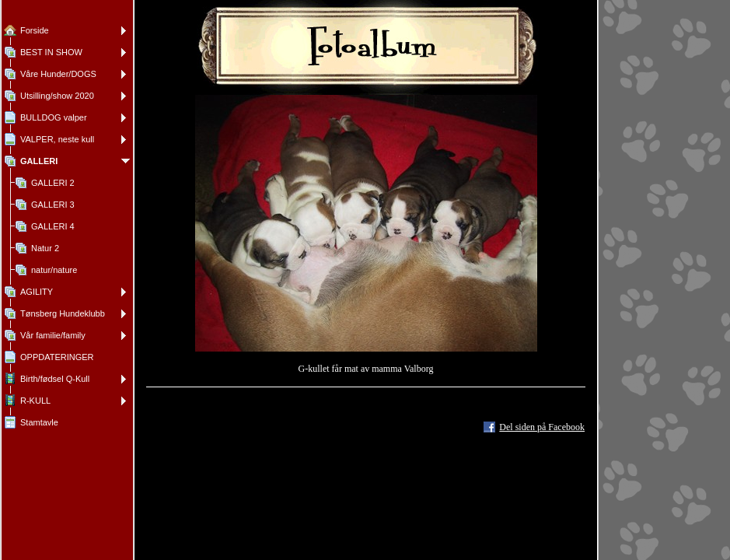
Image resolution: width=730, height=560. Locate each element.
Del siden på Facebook (542, 427)
